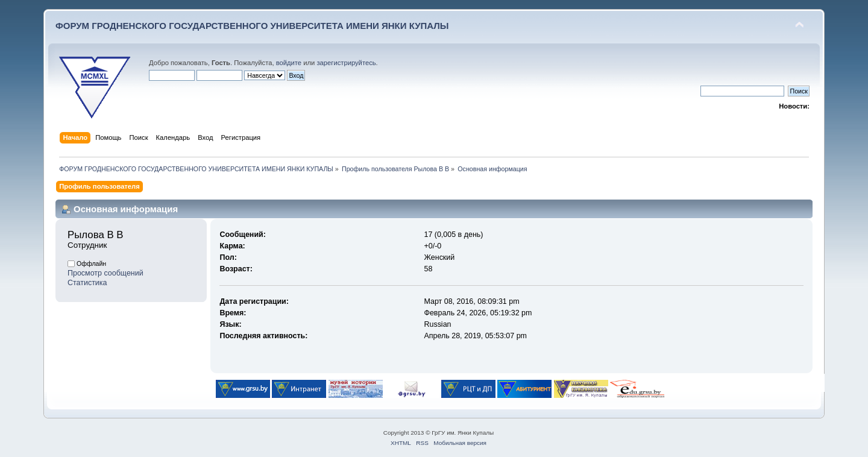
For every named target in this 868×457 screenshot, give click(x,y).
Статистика (87, 283)
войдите (289, 63)
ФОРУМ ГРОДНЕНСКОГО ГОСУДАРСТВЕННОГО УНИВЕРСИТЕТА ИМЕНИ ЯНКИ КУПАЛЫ (252, 26)
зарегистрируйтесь (346, 63)
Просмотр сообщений (105, 273)
